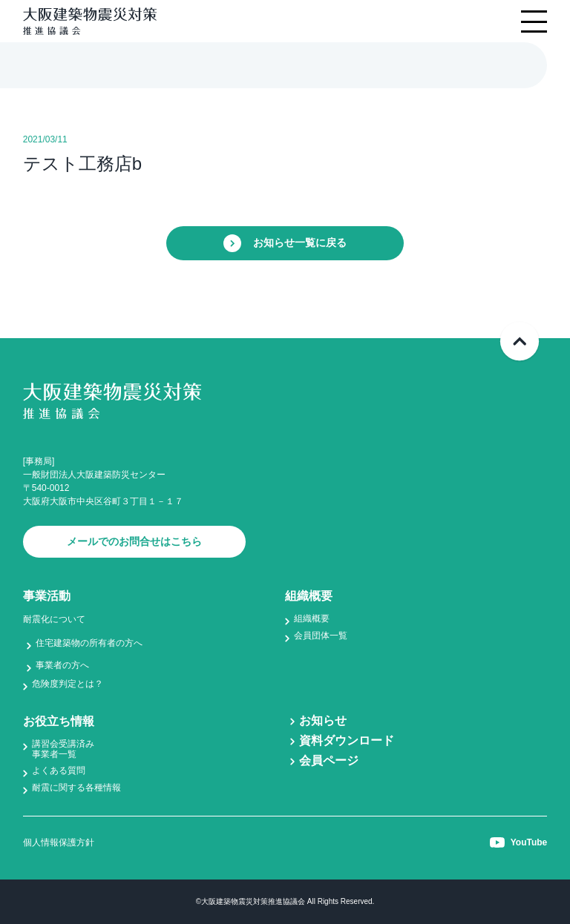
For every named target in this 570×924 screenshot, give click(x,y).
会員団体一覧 (321, 636)
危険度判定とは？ (68, 684)
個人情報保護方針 (59, 842)
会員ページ (329, 760)
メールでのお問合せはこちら (134, 541)
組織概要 (312, 618)
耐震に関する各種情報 (76, 788)
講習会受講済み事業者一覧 (63, 749)
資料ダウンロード (347, 740)
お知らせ (323, 720)
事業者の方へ (62, 665)
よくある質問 (59, 770)
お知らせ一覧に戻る (285, 243)
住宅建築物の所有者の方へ (89, 643)
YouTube (519, 842)
